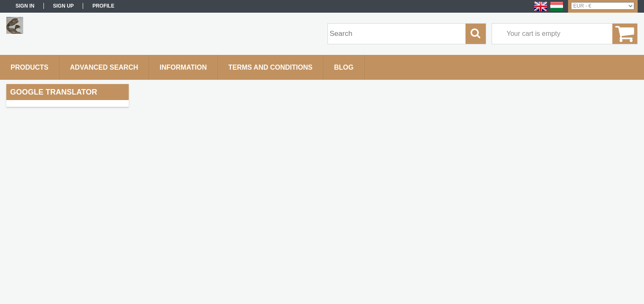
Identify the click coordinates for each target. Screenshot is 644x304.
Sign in (25, 6)
